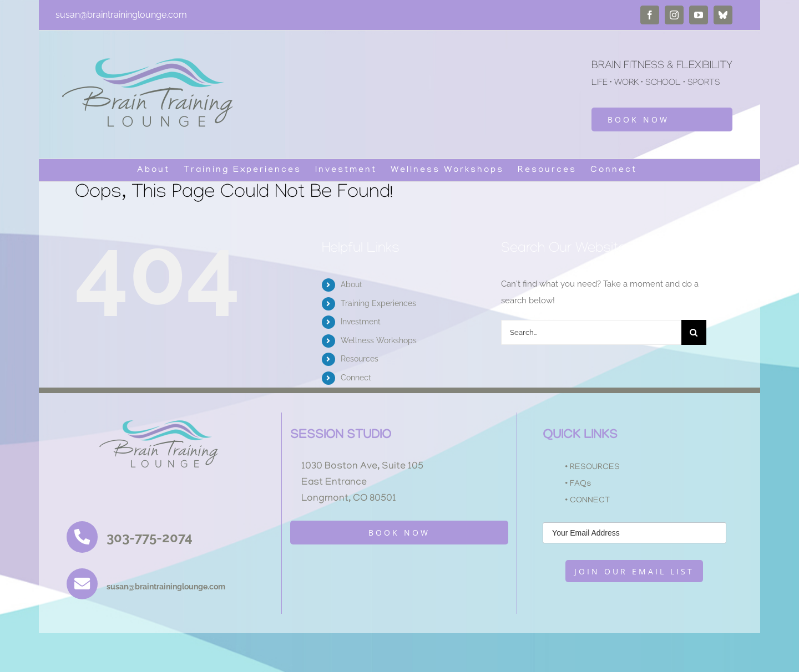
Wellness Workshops (379, 340)
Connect (356, 378)
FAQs (581, 484)
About (352, 284)
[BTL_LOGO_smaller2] (164, 416)
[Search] (694, 332)
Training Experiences (378, 303)
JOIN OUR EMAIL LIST (634, 571)
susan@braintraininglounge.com (121, 15)
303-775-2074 (150, 538)
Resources (360, 359)
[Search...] (591, 332)
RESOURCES (595, 467)
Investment (361, 322)
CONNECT (590, 501)
